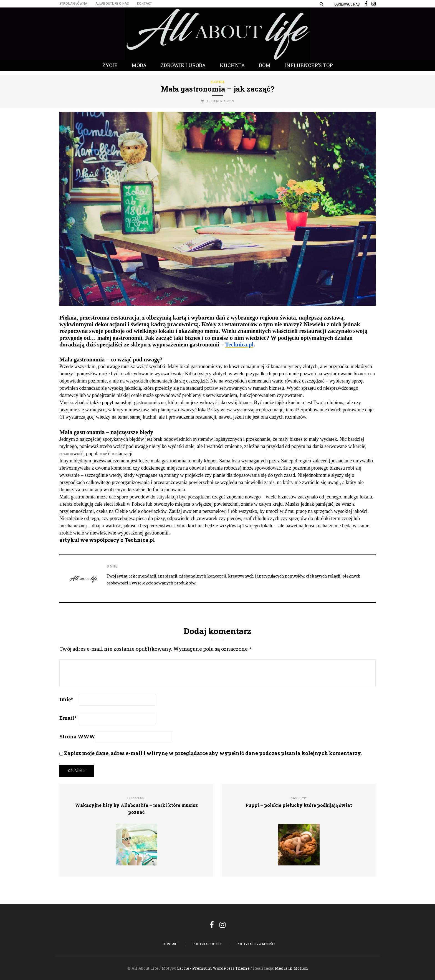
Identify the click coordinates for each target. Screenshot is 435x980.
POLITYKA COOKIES (207, 944)
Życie (110, 65)
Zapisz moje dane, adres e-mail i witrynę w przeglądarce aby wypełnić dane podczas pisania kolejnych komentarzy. (213, 753)
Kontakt (144, 4)
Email (68, 718)
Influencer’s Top (309, 65)
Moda (139, 65)
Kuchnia (232, 65)
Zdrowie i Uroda (183, 65)
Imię (66, 699)
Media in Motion (291, 968)
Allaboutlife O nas (112, 4)
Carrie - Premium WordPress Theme (213, 968)
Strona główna (73, 4)
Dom (265, 65)
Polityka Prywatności (256, 944)
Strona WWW (77, 736)
